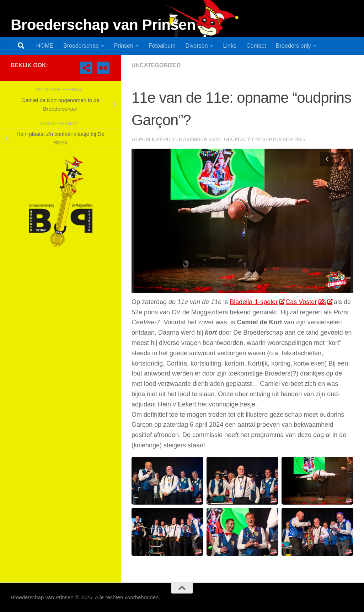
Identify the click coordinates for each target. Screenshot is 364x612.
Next (343, 159)
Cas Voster (304, 302)
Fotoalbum (162, 46)
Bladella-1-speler (257, 302)
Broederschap (81, 46)
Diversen (196, 46)
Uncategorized (156, 65)
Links (230, 46)
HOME (45, 46)
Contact (256, 46)
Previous (327, 159)
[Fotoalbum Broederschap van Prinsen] (103, 68)
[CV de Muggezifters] (86, 68)
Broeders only (293, 46)
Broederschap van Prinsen (103, 25)
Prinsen (124, 46)
